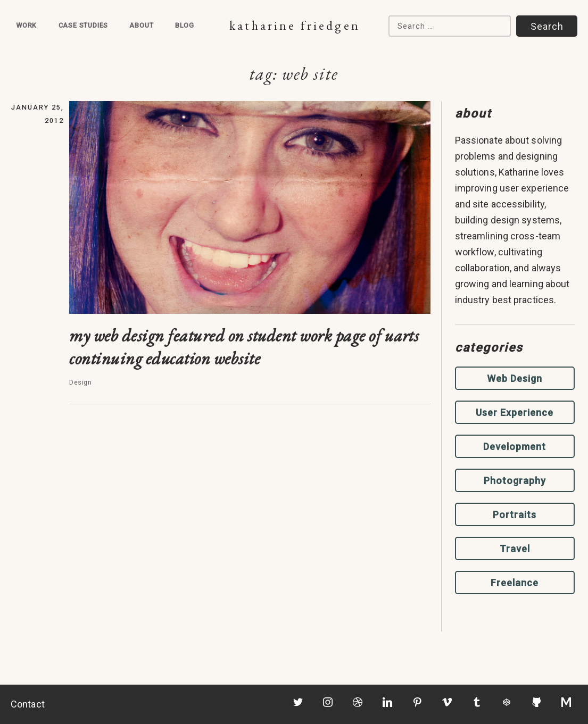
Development (515, 447)
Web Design (515, 378)
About (141, 25)
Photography (515, 481)
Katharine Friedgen (295, 25)
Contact (28, 704)
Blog (185, 25)
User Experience (515, 413)
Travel (515, 549)
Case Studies (84, 25)
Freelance (515, 583)
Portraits (515, 515)
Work (26, 25)
